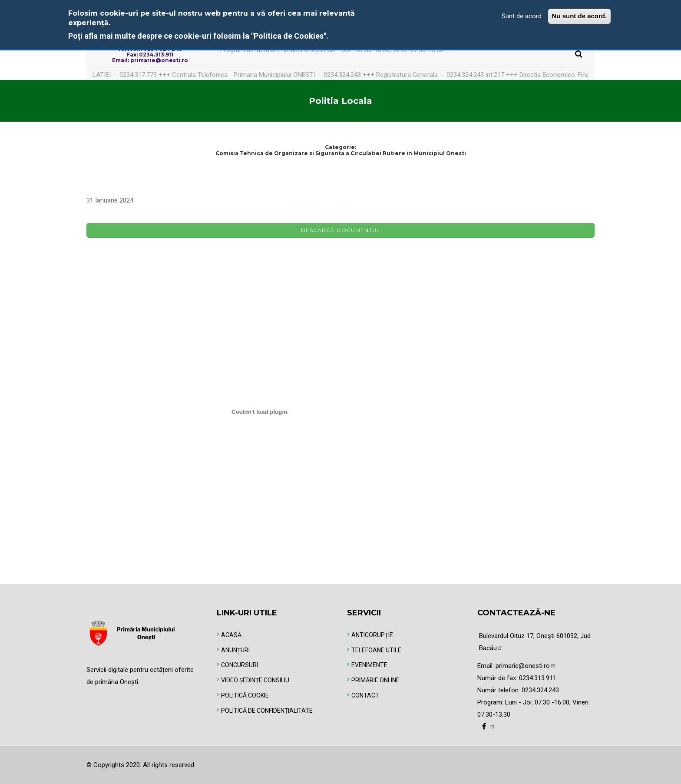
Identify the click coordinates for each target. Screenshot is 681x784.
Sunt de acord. (522, 16)
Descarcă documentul (340, 230)
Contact (365, 695)
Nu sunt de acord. (580, 16)
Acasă (231, 635)
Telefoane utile (376, 650)
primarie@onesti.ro (526, 666)
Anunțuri (235, 650)
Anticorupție (372, 635)
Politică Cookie (245, 695)
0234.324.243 (540, 690)
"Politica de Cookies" (289, 36)
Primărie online (375, 680)
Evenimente (369, 665)
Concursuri (240, 665)
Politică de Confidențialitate (267, 711)
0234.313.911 (538, 678)
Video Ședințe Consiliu (255, 680)
